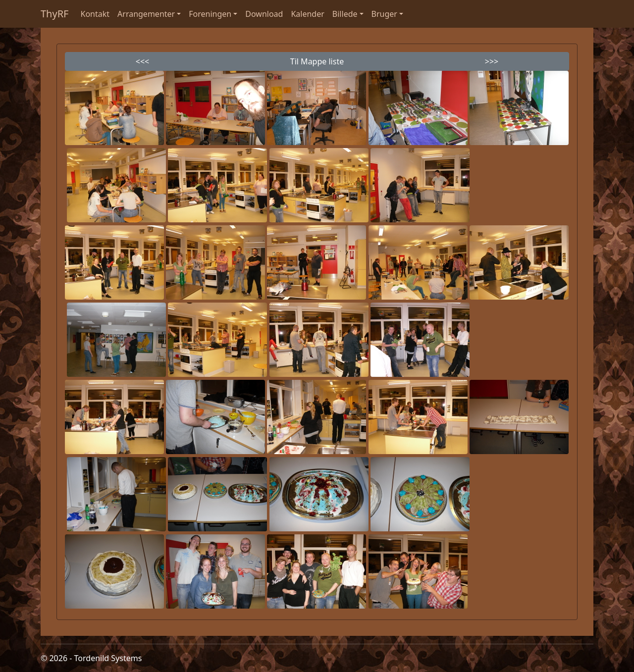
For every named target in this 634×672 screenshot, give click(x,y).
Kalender (307, 14)
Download (264, 14)
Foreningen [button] (210, 14)
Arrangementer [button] (146, 14)
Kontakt (95, 14)
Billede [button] (345, 14)
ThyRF (55, 14)
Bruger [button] (384, 14)
